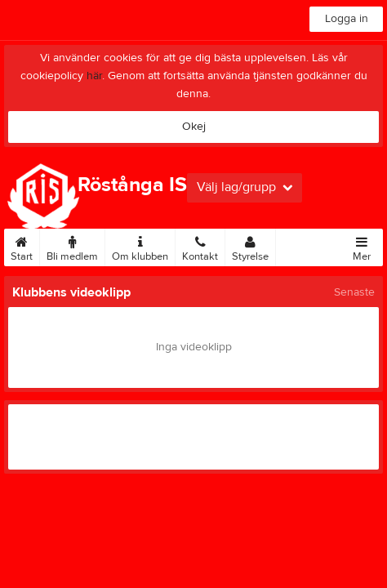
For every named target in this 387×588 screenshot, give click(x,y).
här (94, 76)
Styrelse (250, 246)
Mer (362, 246)
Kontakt (200, 246)
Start (22, 246)
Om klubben (140, 246)
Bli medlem (72, 246)
